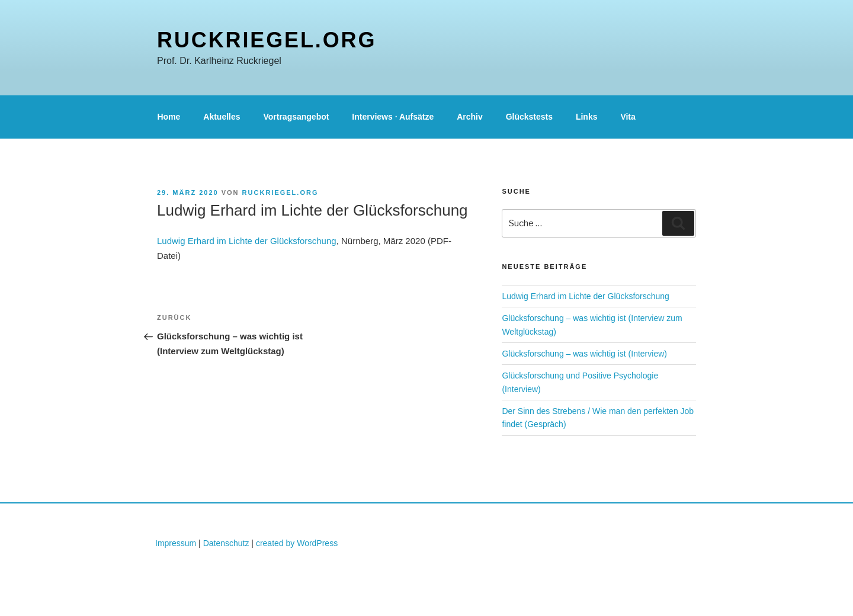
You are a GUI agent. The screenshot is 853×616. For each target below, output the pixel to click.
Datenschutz (226, 543)
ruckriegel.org (267, 40)
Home (169, 117)
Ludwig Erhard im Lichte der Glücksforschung (247, 241)
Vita (628, 117)
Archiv (470, 117)
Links (587, 117)
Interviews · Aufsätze (393, 117)
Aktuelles (222, 117)
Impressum (176, 543)
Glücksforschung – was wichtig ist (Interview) (584, 354)
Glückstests (529, 117)
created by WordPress (297, 543)
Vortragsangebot (296, 117)
